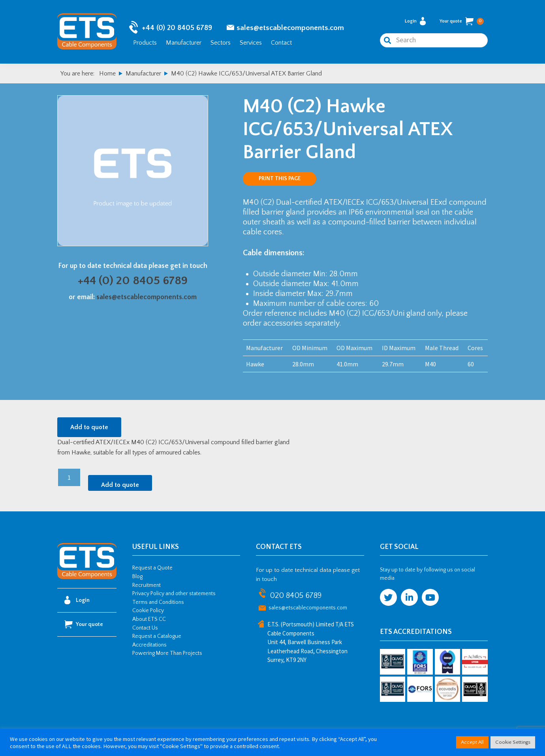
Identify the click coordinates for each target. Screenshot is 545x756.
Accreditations (149, 645)
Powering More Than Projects (167, 653)
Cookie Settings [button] (513, 742)
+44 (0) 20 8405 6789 (177, 28)
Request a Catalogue (157, 636)
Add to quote (89, 427)
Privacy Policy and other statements (174, 594)
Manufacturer (184, 43)
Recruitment (147, 585)
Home (107, 74)
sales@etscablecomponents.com (290, 28)
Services (251, 43)
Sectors (221, 43)
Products (145, 43)
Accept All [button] (472, 742)
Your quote (462, 21)
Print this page (280, 179)
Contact (281, 43)
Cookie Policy (148, 611)
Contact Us (145, 628)
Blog (137, 577)
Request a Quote (152, 568)
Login (415, 21)
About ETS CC (149, 619)
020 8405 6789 (296, 596)
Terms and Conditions (158, 602)
